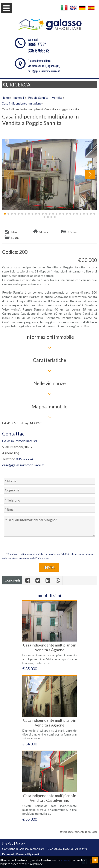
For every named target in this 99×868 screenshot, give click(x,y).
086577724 (25, 459)
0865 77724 (37, 44)
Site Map (8, 843)
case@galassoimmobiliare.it (44, 71)
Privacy (20, 843)
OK (95, 860)
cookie (65, 860)
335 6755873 (39, 51)
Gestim (37, 854)
